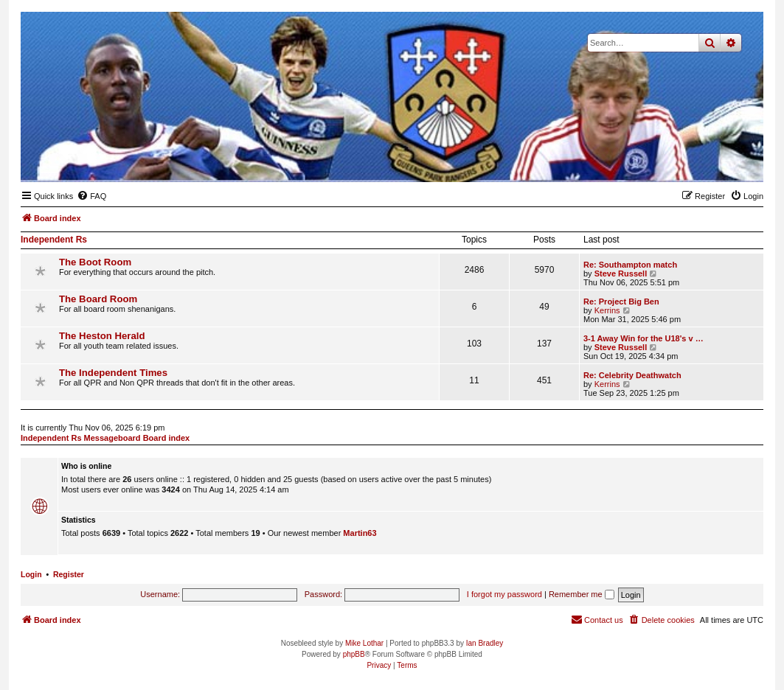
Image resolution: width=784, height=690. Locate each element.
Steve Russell (621, 273)
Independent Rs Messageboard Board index (105, 438)
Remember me (582, 594)
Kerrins (607, 310)
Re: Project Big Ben (621, 302)
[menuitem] (91, 196)
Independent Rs (54, 240)
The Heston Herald (102, 336)
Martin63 (360, 533)
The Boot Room (95, 262)
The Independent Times (113, 373)
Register (69, 574)
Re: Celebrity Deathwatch (632, 375)
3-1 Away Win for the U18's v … (643, 338)
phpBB (354, 654)
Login (31, 574)
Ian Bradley (485, 643)
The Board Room (98, 299)
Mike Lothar (364, 643)
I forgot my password (504, 594)
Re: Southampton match (630, 265)
